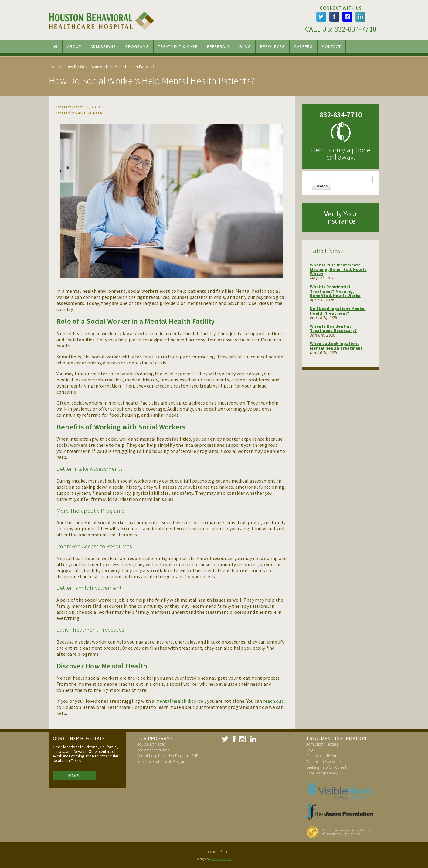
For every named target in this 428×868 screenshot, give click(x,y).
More (75, 776)
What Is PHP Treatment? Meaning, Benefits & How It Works (338, 269)
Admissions (103, 46)
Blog (245, 46)
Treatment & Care (178, 46)
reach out (273, 701)
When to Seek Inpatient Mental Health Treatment (336, 346)
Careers (303, 46)
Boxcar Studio (222, 859)
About (74, 46)
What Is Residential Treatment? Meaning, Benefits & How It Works (335, 291)
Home (54, 67)
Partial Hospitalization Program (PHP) (168, 756)
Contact (331, 46)
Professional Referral (323, 756)
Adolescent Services (153, 750)
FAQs (311, 750)
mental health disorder (180, 701)
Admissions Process (322, 744)
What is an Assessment (325, 762)
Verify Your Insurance (341, 217)
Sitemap (227, 851)
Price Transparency (322, 773)
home (211, 851)
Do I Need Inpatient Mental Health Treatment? (338, 311)
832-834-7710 (355, 29)
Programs (137, 46)
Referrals (219, 46)
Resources (272, 46)
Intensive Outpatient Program (162, 762)
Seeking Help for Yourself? (327, 767)
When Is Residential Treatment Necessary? (333, 328)
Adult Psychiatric (151, 744)
